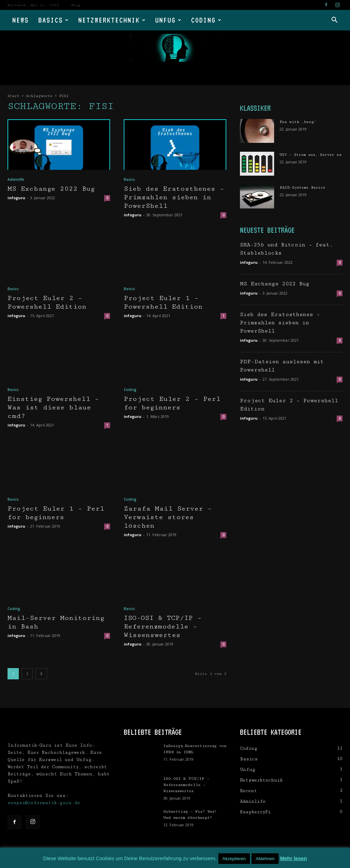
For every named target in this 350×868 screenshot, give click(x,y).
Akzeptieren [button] (234, 859)
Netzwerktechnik (112, 20)
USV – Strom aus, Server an (311, 155)
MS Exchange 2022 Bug (51, 189)
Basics (54, 20)
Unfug (169, 20)
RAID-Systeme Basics (302, 187)
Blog (76, 5)
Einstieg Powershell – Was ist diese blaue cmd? (53, 408)
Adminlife (16, 179)
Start (14, 96)
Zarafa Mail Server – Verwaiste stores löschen (168, 517)
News (21, 20)
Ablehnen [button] (265, 859)
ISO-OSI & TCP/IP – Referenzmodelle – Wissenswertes (163, 627)
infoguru (16, 198)
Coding (206, 20)
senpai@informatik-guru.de (44, 803)
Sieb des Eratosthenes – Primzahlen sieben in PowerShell (174, 197)
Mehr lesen (293, 858)
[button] (334, 21)
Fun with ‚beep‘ (298, 122)
